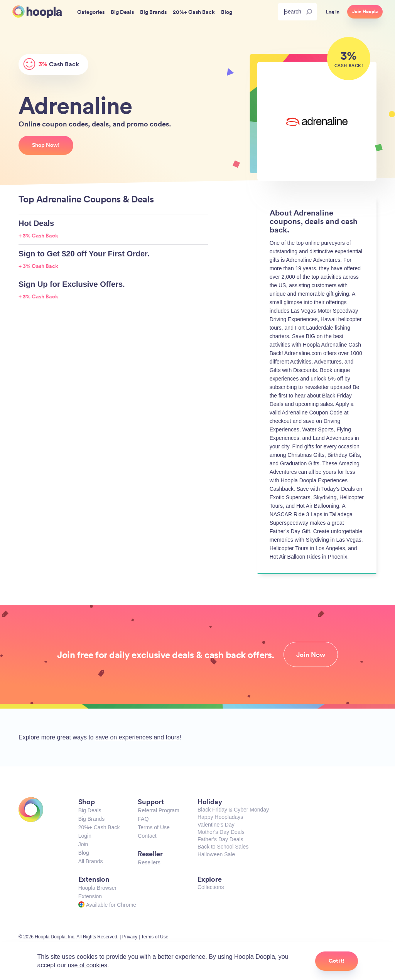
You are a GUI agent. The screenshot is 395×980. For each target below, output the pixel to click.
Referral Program (158, 810)
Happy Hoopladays (220, 817)
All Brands (91, 861)
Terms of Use (154, 827)
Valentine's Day (216, 825)
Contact (147, 836)
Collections (211, 887)
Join (83, 844)
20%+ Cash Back (99, 827)
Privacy (130, 937)
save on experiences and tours (137, 737)
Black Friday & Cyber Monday (233, 810)
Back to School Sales (223, 847)
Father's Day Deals (220, 839)
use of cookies (88, 965)
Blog (84, 853)
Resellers (149, 862)
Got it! (337, 961)
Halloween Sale (216, 854)
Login (85, 836)
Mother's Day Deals (221, 832)
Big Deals (90, 810)
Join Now (311, 655)
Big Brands (91, 819)
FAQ (143, 819)
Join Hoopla (365, 12)
